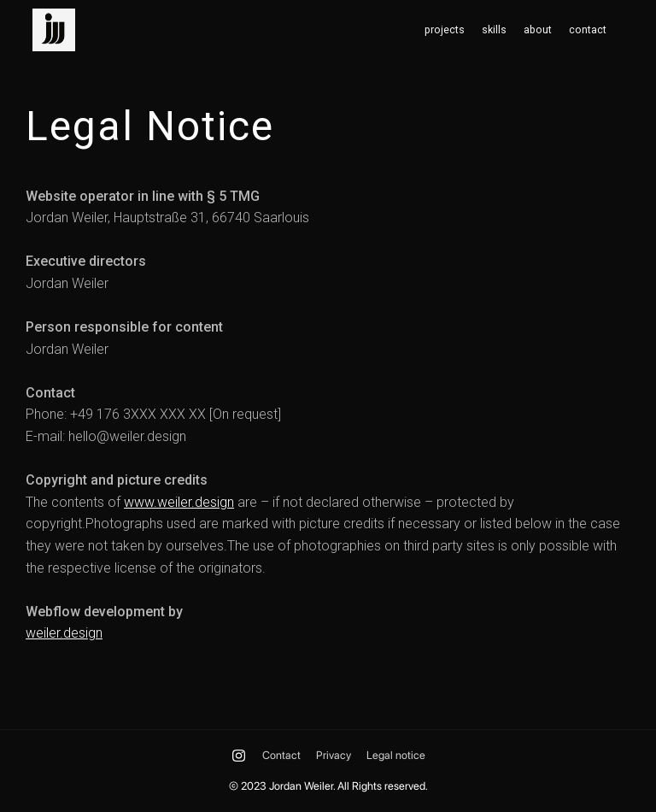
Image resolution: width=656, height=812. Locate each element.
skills (494, 30)
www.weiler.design (179, 502)
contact (588, 30)
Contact (281, 755)
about (538, 30)
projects (445, 30)
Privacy (334, 755)
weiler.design (64, 633)
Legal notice (396, 755)
